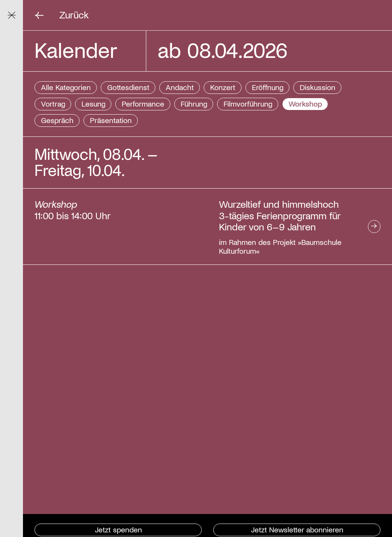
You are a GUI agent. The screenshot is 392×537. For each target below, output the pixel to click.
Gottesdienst (128, 87)
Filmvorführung (248, 103)
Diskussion (318, 87)
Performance (143, 103)
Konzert (223, 87)
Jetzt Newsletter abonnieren (297, 529)
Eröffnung (268, 87)
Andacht (180, 87)
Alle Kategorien (66, 87)
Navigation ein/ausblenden (16, 15)
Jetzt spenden (118, 529)
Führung (194, 103)
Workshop (305, 103)
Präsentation (111, 120)
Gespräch (57, 120)
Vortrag (53, 103)
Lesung (93, 103)
